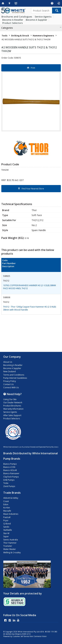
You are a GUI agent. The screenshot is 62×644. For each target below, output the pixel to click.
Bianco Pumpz (10, 464)
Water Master (10, 549)
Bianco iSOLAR (10, 470)
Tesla (6, 483)
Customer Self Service (21, 636)
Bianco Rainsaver (11, 473)
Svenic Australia (11, 540)
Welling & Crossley (12, 552)
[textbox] (42, 11)
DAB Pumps (9, 480)
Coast (6, 501)
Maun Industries (11, 514)
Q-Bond (7, 524)
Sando (6, 527)
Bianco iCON (9, 467)
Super (6, 536)
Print (33, 68)
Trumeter (8, 546)
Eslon (6, 504)
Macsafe (7, 511)
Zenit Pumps (9, 486)
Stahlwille (8, 530)
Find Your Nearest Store (33, 189)
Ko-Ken (7, 508)
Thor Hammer (10, 543)
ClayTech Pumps (11, 477)
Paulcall (7, 517)
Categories (7, 28)
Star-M (6, 533)
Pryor (6, 520)
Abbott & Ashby (11, 498)
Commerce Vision (40, 636)
